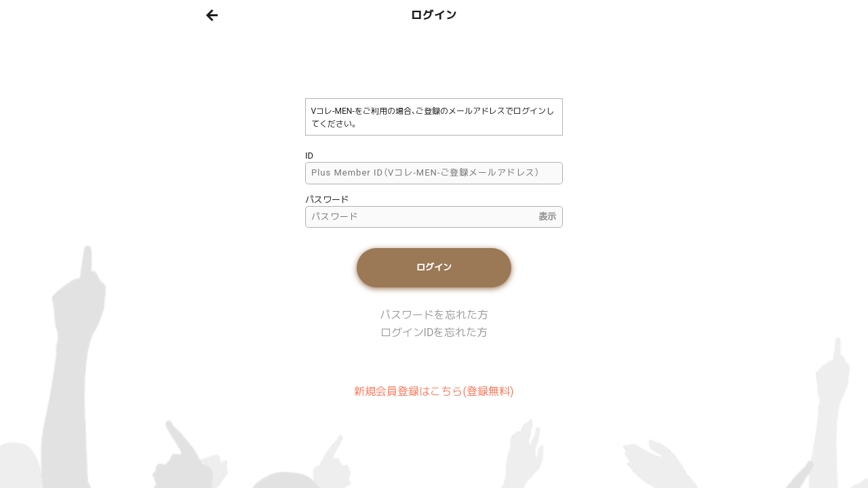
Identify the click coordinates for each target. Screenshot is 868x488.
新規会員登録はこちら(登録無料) (434, 391)
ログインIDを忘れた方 (434, 332)
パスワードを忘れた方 (434, 315)
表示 (547, 217)
